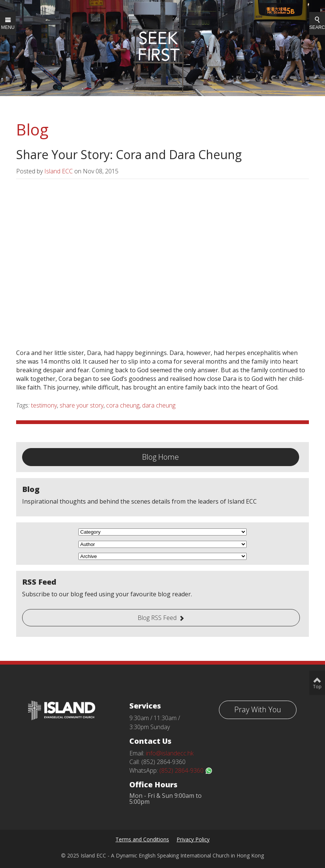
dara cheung (159, 405)
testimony (44, 405)
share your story (82, 405)
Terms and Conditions (142, 839)
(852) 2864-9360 (186, 770)
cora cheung (123, 405)
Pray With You (258, 709)
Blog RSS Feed (157, 618)
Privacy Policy (193, 839)
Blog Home (160, 457)
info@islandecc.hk (170, 753)
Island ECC (58, 171)
